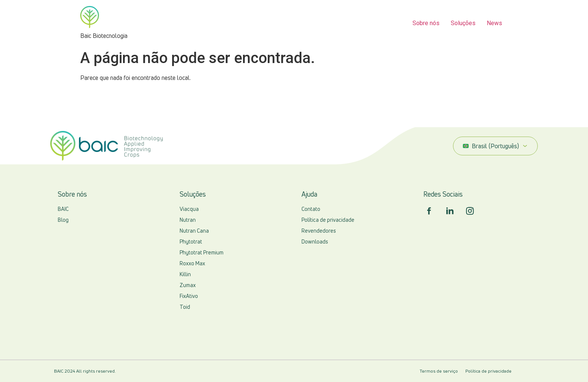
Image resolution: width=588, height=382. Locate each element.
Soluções (463, 23)
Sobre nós (426, 23)
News (494, 23)
